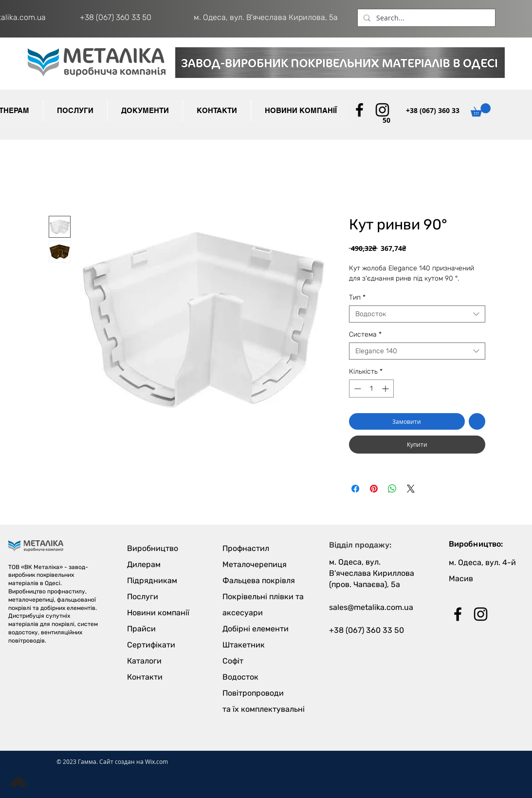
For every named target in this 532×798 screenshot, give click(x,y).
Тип (357, 297)
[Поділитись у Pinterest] (374, 489)
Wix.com (156, 761)
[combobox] (417, 314)
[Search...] (425, 18)
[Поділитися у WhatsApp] (392, 489)
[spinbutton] (371, 389)
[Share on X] (411, 489)
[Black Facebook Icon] (359, 110)
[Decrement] (357, 389)
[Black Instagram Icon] (382, 110)
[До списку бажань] (477, 421)
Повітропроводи (253, 693)
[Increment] (386, 389)
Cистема (365, 334)
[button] (145, 111)
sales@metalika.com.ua (371, 607)
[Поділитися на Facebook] (355, 489)
